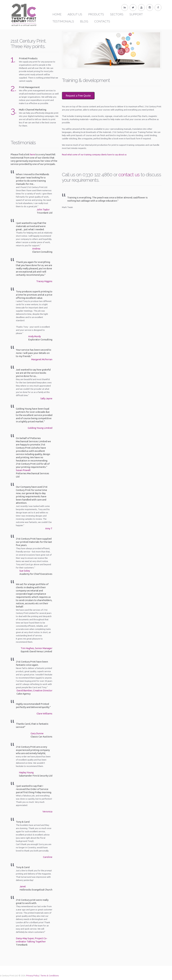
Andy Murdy (34, 336)
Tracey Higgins (44, 281)
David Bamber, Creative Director (34, 690)
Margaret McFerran (42, 359)
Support (136, 14)
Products (96, 14)
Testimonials (63, 21)
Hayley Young (26, 772)
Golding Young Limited (40, 428)
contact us (129, 175)
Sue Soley (25, 571)
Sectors (117, 14)
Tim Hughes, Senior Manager (37, 648)
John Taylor (43, 209)
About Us (75, 14)
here (32, 154)
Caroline (48, 857)
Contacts (102, 21)
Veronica (47, 811)
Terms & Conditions (33, 976)
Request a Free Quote (78, 96)
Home (57, 14)
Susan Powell (23, 470)
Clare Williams (44, 714)
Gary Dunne (37, 733)
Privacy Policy (16, 976)
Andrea (36, 249)
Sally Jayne (46, 398)
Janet (23, 886)
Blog (84, 21)
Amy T (49, 528)
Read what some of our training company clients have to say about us (94, 155)
